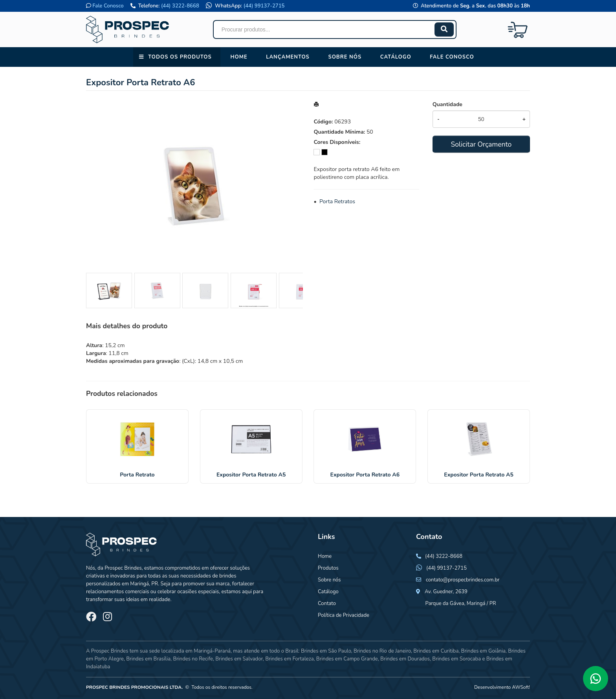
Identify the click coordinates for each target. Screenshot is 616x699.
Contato (327, 603)
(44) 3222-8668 (180, 6)
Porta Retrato (137, 475)
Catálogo (396, 57)
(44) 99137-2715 (264, 6)
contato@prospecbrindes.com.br (463, 580)
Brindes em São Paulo (326, 651)
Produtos (328, 568)
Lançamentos (288, 57)
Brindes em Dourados (405, 659)
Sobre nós (345, 57)
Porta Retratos (337, 201)
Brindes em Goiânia (483, 651)
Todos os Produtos (180, 57)
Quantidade (447, 104)
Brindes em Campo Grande (347, 659)
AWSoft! (521, 687)
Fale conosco (452, 57)
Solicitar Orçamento (481, 144)
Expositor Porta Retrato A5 (251, 475)
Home (239, 57)
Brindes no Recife (193, 659)
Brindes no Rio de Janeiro (382, 651)
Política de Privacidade (344, 615)
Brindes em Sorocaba (456, 659)
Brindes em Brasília (148, 659)
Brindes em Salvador (239, 659)
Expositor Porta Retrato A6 (365, 475)
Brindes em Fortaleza (289, 659)
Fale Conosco (108, 6)
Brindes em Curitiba (436, 651)
